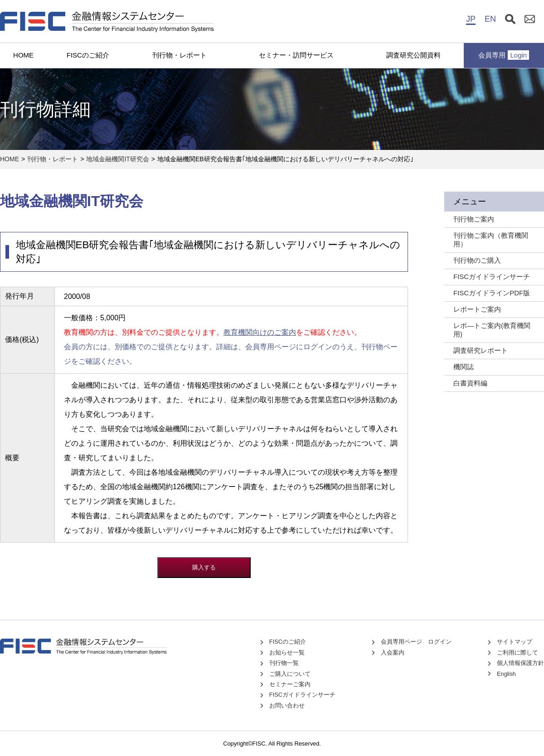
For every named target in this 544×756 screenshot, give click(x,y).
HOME (23, 55)
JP (471, 19)
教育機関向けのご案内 (260, 332)
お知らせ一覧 (287, 652)
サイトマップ (515, 642)
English (506, 674)
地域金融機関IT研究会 (117, 159)
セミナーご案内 (290, 684)
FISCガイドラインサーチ (302, 695)
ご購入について (290, 674)
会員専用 (504, 55)
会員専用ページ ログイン (416, 642)
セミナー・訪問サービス (296, 55)
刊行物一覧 (284, 663)
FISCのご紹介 (88, 55)
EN (490, 19)
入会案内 (393, 652)
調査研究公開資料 (413, 55)
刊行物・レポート (180, 55)
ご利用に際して (517, 652)
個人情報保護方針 (520, 663)
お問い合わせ (287, 705)
